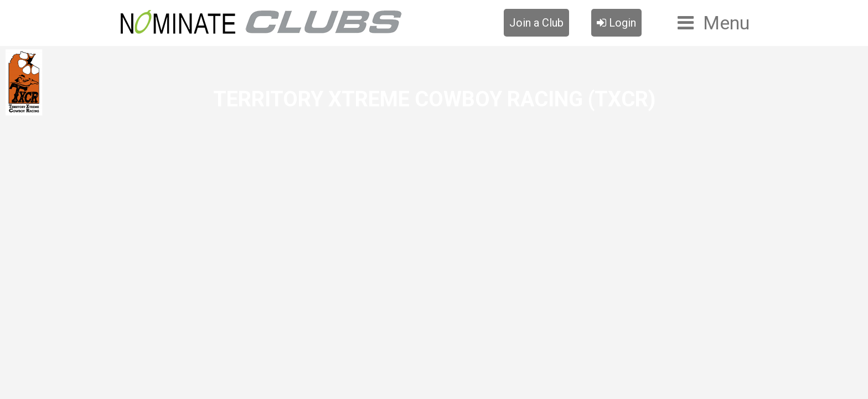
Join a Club (536, 23)
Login (616, 23)
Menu (726, 23)
